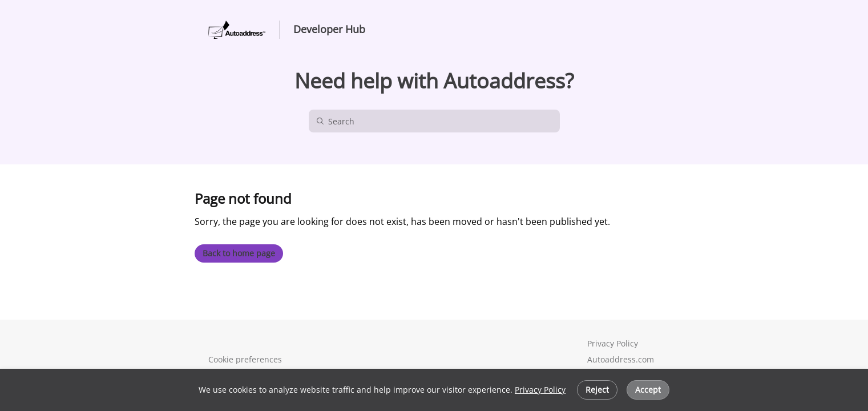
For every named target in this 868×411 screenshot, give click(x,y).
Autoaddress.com (619, 359)
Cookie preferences (245, 359)
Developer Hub (329, 30)
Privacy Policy (540, 390)
